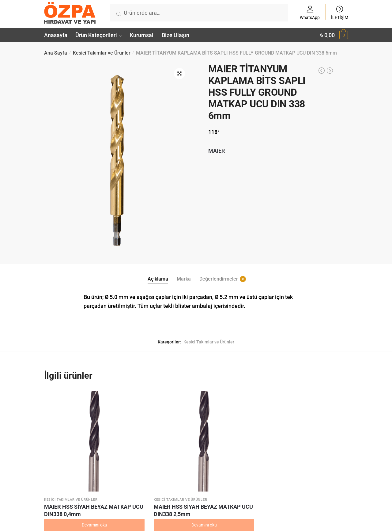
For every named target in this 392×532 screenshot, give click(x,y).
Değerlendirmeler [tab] (219, 279)
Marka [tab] (184, 279)
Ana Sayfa (56, 53)
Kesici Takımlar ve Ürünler (102, 53)
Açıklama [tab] (158, 279)
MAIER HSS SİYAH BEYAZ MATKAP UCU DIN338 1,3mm (310, 483)
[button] (179, 74)
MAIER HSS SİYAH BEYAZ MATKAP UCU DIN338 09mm (232, 483)
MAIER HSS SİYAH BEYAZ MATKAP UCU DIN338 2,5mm (154, 483)
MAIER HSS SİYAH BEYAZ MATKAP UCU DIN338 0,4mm (76, 483)
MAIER (217, 151)
